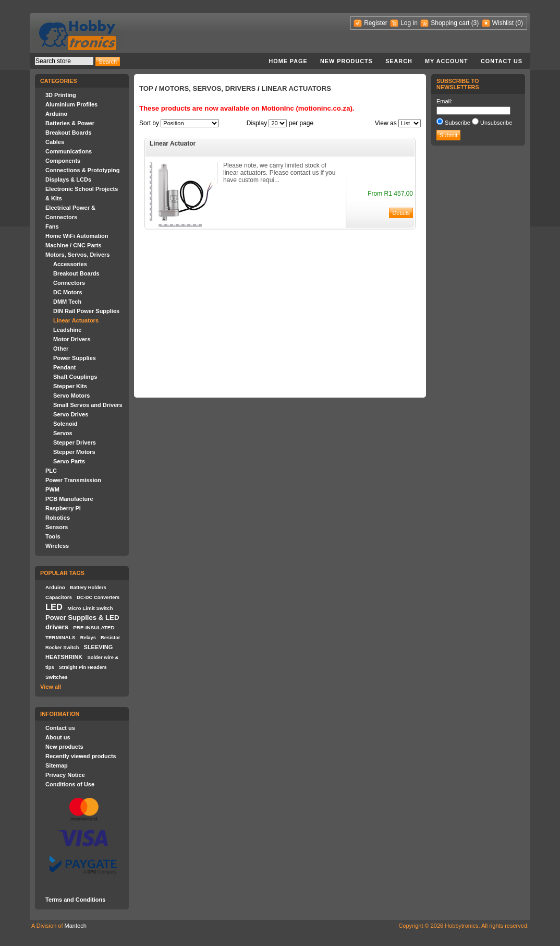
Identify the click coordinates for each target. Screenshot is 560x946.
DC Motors (68, 292)
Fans (52, 226)
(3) (475, 23)
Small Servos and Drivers (88, 405)
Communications (69, 151)
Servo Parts (69, 461)
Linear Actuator (173, 143)
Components (63, 161)
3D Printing (61, 95)
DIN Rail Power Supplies (86, 311)
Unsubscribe (496, 123)
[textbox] (64, 61)
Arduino (56, 114)
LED (54, 607)
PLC (51, 471)
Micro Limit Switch (90, 608)
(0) (519, 23)
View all (51, 687)
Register (376, 23)
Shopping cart (450, 23)
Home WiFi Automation (77, 236)
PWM (52, 489)
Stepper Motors (74, 452)
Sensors (57, 527)
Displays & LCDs (68, 179)
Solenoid (65, 424)
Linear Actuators (76, 320)
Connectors (69, 283)
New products (346, 61)
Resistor (110, 638)
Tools (53, 536)
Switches (57, 677)
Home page (288, 61)
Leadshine (67, 330)
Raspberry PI (63, 508)
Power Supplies (75, 358)
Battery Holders (88, 588)
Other (61, 349)
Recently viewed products (81, 756)
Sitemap (57, 765)
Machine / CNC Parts (74, 245)
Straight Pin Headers (83, 667)
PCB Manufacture (69, 499)
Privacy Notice (65, 775)
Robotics (58, 518)
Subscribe (458, 123)
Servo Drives (71, 414)
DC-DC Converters (98, 597)
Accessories (70, 264)
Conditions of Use (70, 784)
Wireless (57, 546)
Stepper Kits (70, 386)
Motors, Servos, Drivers (78, 255)
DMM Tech (67, 302)
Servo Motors (71, 396)
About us (58, 737)
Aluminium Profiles (71, 104)
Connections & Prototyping (82, 170)
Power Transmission (73, 480)
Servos (63, 433)
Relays (88, 638)
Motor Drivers (72, 339)
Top (146, 88)
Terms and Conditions (75, 900)
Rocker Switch (62, 648)
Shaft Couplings (75, 377)
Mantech (76, 926)
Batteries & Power (70, 123)
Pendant (64, 367)
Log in (409, 23)
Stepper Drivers (75, 442)
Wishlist (503, 23)
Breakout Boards (69, 133)
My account (447, 61)
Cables (55, 142)
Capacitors (59, 597)
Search (399, 61)
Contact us (502, 61)
